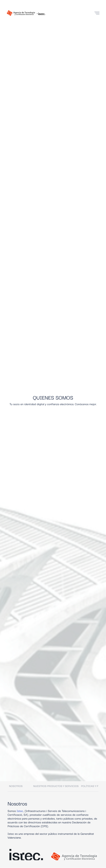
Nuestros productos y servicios (56, 786)
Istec (20, 811)
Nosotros (16, 786)
